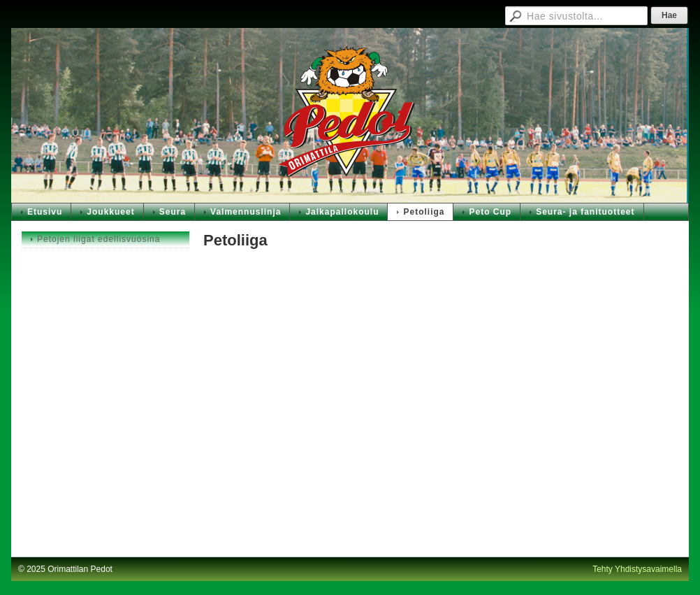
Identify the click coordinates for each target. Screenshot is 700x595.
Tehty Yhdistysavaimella (637, 569)
